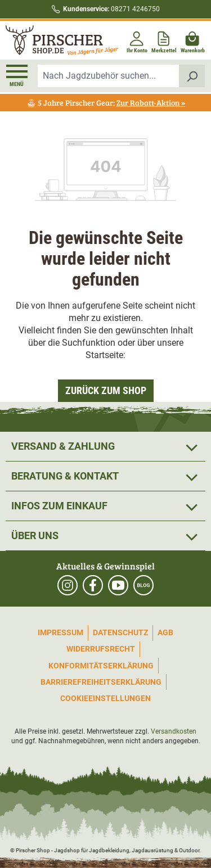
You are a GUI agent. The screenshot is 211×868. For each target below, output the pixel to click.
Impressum (60, 632)
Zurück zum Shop (106, 390)
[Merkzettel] (164, 40)
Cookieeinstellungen (105, 698)
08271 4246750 (111, 9)
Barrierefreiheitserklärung (101, 682)
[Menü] (17, 76)
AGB (165, 632)
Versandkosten (174, 731)
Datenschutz (120, 632)
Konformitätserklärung (101, 666)
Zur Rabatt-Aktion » (151, 103)
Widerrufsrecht (101, 649)
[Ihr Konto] (137, 40)
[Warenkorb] (193, 40)
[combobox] (109, 76)
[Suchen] (192, 76)
